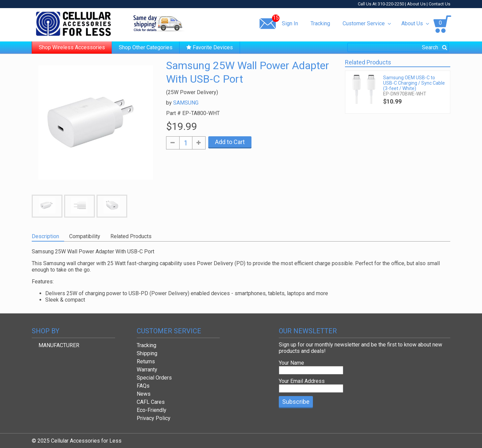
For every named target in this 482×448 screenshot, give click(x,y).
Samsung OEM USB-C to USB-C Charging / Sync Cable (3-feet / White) (414, 83)
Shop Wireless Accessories (72, 47)
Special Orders (154, 378)
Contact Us (439, 4)
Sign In (290, 23)
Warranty (147, 370)
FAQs (143, 386)
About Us (416, 4)
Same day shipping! (158, 23)
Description (45, 236)
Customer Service (367, 23)
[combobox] (398, 47)
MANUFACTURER (59, 345)
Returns (146, 361)
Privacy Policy (154, 418)
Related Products (131, 236)
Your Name (291, 363)
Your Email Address (302, 381)
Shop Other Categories (146, 47)
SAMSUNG (186, 103)
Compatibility (85, 236)
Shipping (147, 353)
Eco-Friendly (152, 410)
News (144, 394)
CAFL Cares (151, 402)
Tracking (320, 23)
